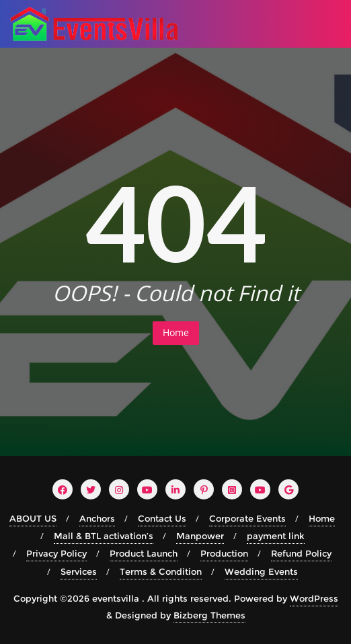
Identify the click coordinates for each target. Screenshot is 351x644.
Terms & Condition (161, 571)
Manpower (200, 536)
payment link (276, 536)
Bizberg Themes (209, 615)
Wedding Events (261, 571)
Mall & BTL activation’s (104, 536)
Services (79, 571)
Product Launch (144, 553)
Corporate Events (247, 518)
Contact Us (162, 518)
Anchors (97, 518)
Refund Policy (301, 553)
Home (176, 332)
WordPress (314, 598)
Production (224, 553)
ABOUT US (33, 518)
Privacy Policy (56, 553)
